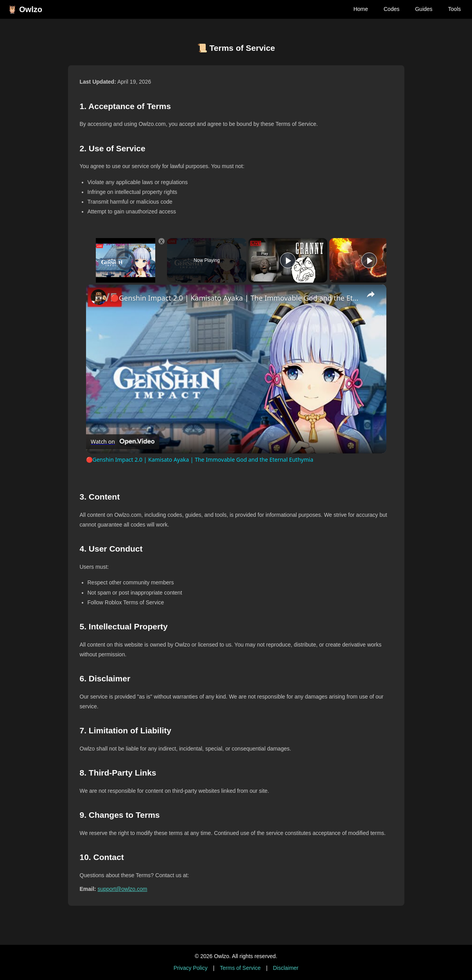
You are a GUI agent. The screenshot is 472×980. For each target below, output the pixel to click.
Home (361, 9)
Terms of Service (240, 968)
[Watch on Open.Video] (123, 442)
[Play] (288, 260)
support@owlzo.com (122, 889)
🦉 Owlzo (25, 9)
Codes (391, 9)
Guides (424, 9)
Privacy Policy (191, 968)
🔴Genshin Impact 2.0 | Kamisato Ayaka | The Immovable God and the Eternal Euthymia (235, 298)
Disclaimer (286, 968)
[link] (99, 297)
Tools (455, 9)
